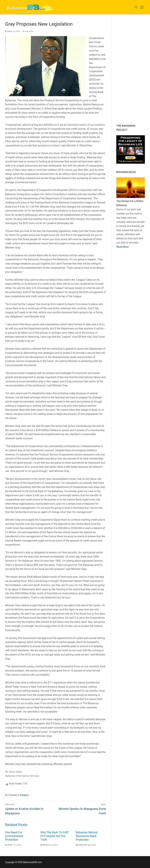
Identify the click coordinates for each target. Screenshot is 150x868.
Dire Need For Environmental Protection (14, 836)
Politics (28, 31)
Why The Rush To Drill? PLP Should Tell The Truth (55, 836)
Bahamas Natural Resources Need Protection (87, 836)
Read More (122, 247)
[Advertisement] (133, 69)
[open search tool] (136, 7)
